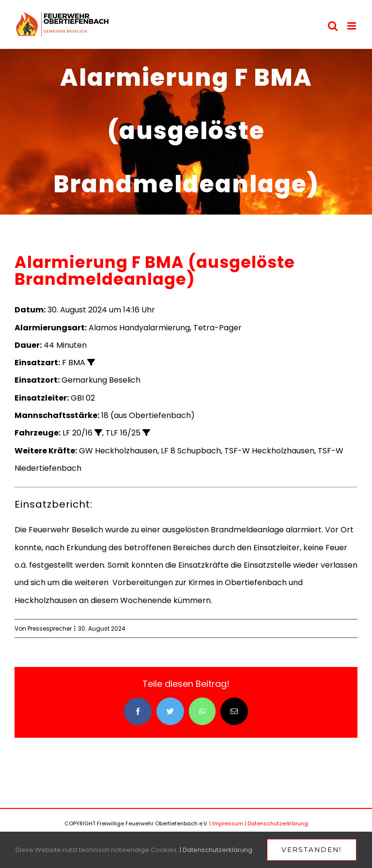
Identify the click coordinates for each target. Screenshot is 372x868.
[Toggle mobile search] (333, 26)
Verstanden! (312, 850)
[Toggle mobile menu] (352, 26)
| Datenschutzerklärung (276, 823)
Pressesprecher (50, 628)
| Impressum (226, 823)
